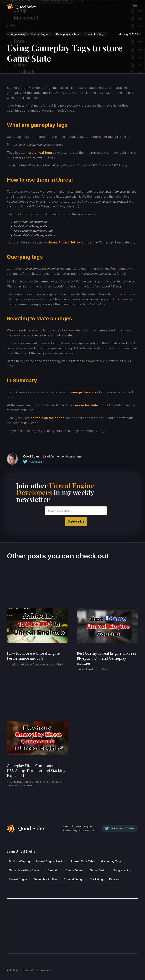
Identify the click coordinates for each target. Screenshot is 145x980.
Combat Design (74, 879)
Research (115, 879)
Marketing (96, 879)
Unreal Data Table (83, 861)
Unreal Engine (41, 34)
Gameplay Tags (95, 34)
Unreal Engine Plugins (50, 861)
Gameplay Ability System (25, 870)
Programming (18, 34)
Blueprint (53, 870)
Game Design (99, 870)
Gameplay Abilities (67, 34)
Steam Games (75, 870)
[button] (135, 7)
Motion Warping (19, 861)
